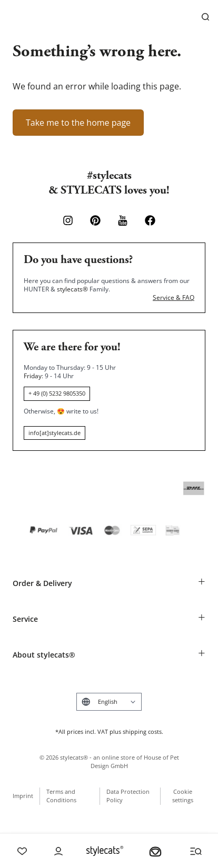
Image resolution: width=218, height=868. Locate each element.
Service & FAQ (174, 298)
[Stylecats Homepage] (105, 851)
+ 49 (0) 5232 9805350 (57, 393)
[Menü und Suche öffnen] (196, 851)
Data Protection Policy (128, 796)
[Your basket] (155, 851)
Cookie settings (183, 796)
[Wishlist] (22, 851)
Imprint (23, 796)
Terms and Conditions (61, 796)
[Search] (205, 17)
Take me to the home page (78, 123)
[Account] (58, 851)
